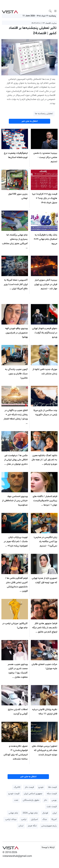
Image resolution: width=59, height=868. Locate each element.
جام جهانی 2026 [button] (30, 813)
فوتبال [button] (45, 813)
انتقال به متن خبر (30, 121)
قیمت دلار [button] (29, 787)
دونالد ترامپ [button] (11, 819)
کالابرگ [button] (17, 787)
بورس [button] (54, 800)
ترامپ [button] (24, 819)
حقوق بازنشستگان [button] (31, 800)
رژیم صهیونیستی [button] (49, 826)
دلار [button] (45, 800)
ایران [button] (55, 813)
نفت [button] (16, 800)
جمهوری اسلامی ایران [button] (33, 794)
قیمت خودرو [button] (14, 794)
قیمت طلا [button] (52, 787)
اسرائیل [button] (34, 819)
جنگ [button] (45, 819)
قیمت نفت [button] (52, 807)
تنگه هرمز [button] (32, 826)
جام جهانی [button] (13, 813)
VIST (10, 11)
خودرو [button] (41, 787)
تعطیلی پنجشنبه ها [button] (44, 114)
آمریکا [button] (54, 819)
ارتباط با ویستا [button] (48, 847)
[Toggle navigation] (55, 11)
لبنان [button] (21, 826)
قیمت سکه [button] (52, 794)
